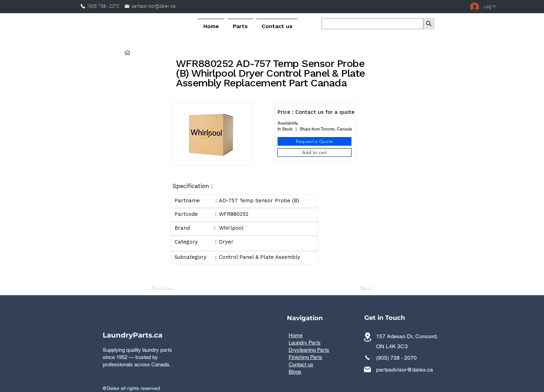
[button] (240, 23)
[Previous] (174, 288)
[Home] (127, 52)
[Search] (429, 24)
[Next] (354, 288)
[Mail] (127, 6)
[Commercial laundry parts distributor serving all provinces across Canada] (367, 337)
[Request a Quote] (314, 141)
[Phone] (83, 6)
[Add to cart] (314, 152)
